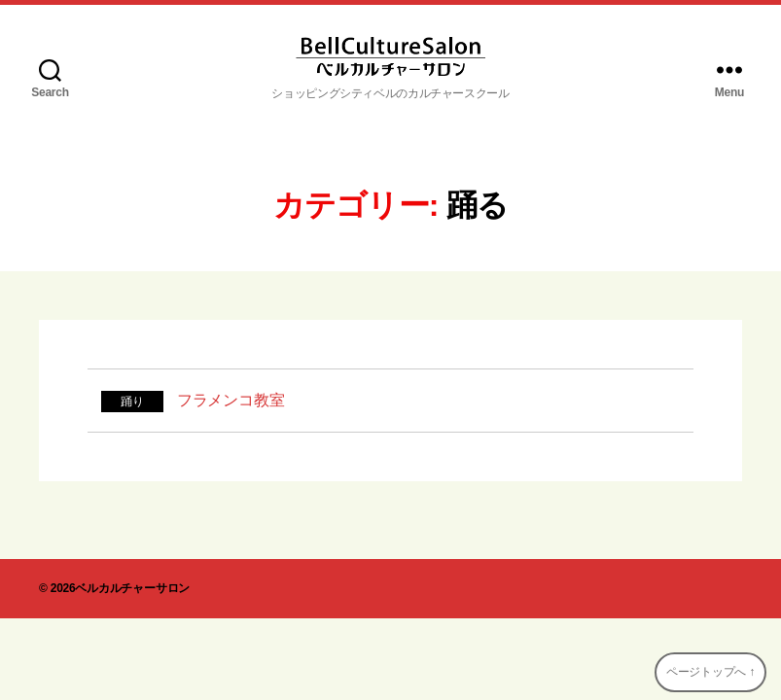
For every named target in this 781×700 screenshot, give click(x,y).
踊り (132, 402)
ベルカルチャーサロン (132, 588)
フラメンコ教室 (231, 400)
